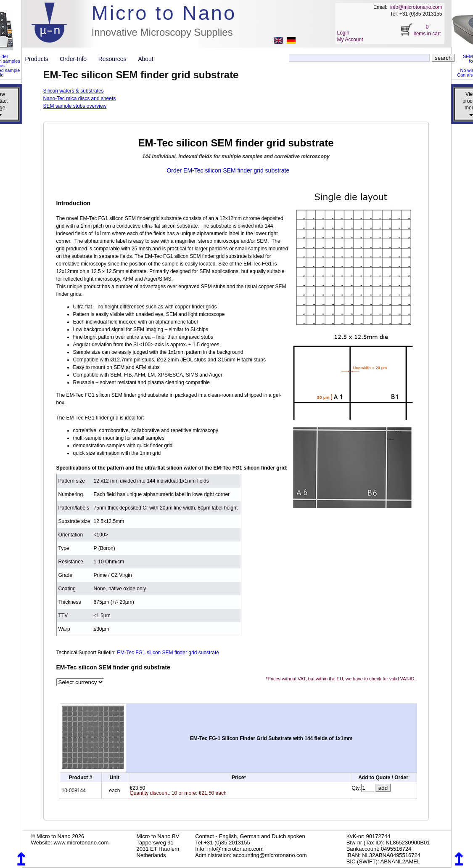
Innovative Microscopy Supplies (162, 32)
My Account (350, 40)
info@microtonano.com (416, 7)
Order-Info (76, 59)
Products (40, 59)
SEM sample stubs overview (75, 106)
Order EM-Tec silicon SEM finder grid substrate (228, 170)
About (146, 59)
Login (343, 33)
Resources (116, 59)
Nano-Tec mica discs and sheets (80, 98)
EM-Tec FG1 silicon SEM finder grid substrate (168, 653)
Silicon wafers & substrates (74, 91)
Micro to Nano (164, 13)
